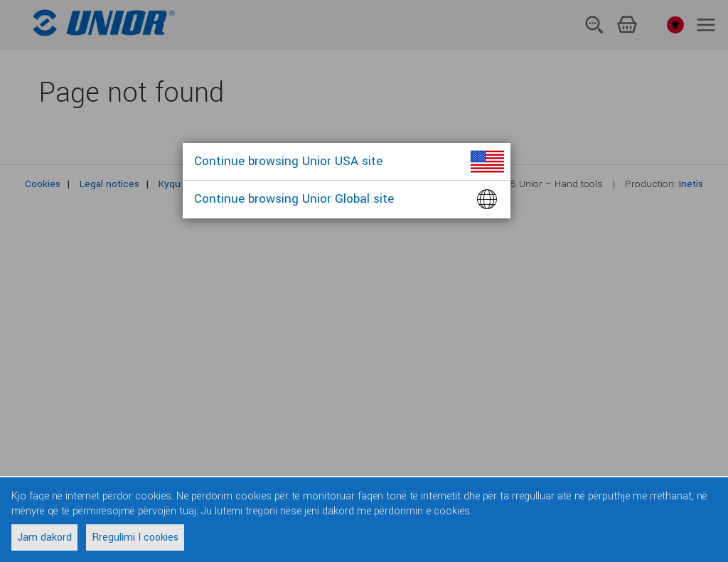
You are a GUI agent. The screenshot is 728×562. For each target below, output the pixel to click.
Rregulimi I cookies (135, 537)
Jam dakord (44, 537)
